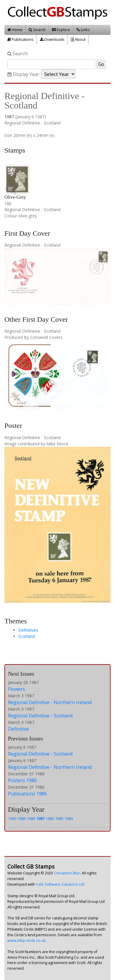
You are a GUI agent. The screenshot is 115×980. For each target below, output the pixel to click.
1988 (31, 819)
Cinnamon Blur (67, 873)
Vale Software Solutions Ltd (60, 884)
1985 (59, 819)
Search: (18, 54)
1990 (12, 819)
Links (83, 30)
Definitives (28, 630)
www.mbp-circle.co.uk (26, 941)
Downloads (52, 39)
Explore (61, 30)
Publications (20, 39)
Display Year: (24, 74)
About (78, 39)
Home (15, 30)
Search (37, 30)
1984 (69, 819)
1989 (22, 819)
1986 (50, 819)
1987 (40, 819)
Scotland (27, 636)
